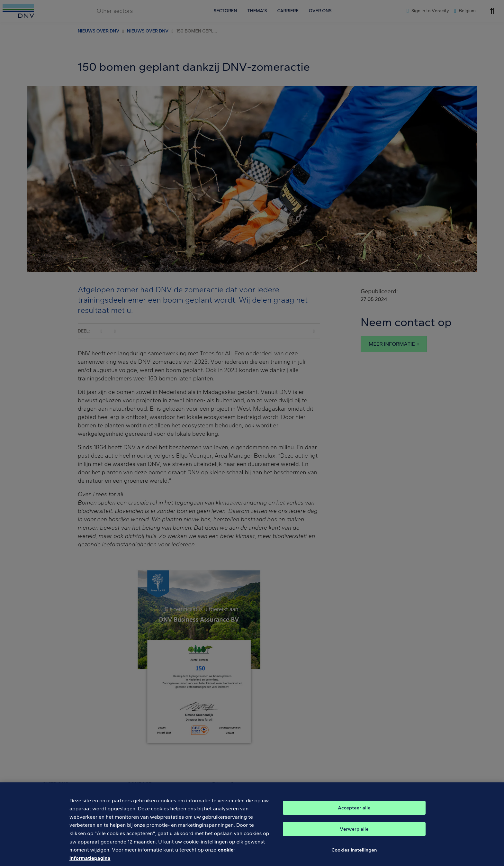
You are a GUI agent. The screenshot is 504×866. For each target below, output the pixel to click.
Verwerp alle (354, 835)
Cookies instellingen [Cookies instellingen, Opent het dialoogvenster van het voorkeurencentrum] (354, 856)
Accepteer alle (354, 814)
